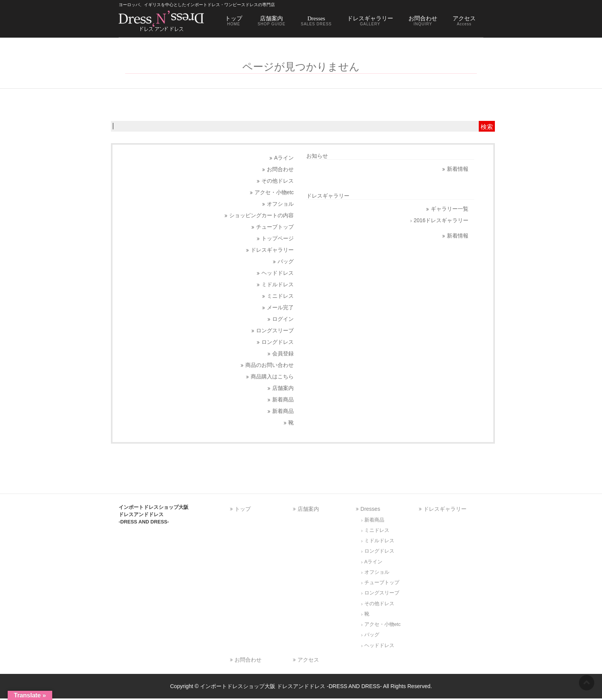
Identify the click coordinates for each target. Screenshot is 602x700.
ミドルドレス (278, 285)
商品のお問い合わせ (270, 365)
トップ (243, 509)
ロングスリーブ (275, 331)
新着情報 (458, 169)
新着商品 (283, 400)
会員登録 (283, 354)
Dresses (370, 509)
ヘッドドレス (278, 273)
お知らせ (317, 156)
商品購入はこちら (272, 377)
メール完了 (280, 308)
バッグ (286, 262)
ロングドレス (278, 342)
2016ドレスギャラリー (441, 220)
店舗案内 (283, 388)
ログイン (283, 319)
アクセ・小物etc (274, 192)
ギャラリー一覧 (450, 209)
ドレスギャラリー (272, 250)
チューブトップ (275, 227)
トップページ (278, 239)
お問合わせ (280, 169)
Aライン (284, 158)
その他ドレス (278, 181)
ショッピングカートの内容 (261, 215)
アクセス (308, 660)
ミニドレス (280, 296)
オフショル (280, 204)
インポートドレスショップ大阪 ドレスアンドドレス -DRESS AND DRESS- (291, 686)
